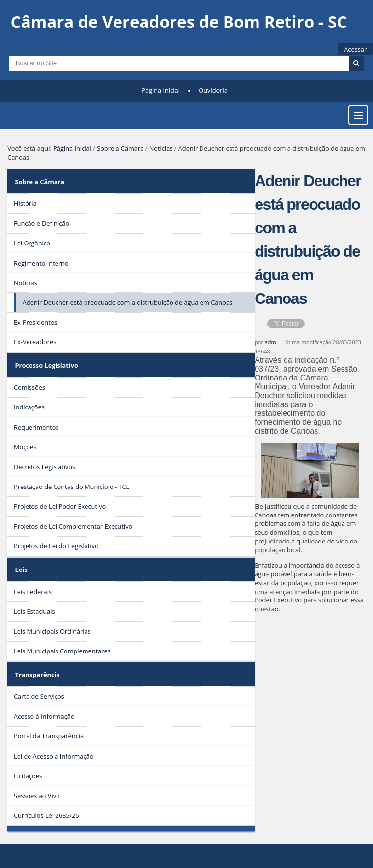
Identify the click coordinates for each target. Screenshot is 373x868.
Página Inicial (161, 90)
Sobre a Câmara (120, 148)
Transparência (38, 675)
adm (271, 342)
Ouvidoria (213, 90)
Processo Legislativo (47, 365)
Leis (21, 570)
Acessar (355, 49)
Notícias (161, 148)
